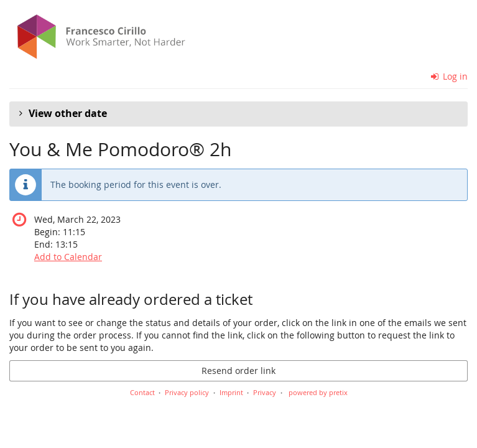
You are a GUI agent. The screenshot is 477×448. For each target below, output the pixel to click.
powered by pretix (318, 392)
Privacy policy (187, 392)
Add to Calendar (68, 257)
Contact (142, 392)
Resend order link (238, 371)
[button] (238, 114)
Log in (450, 76)
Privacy (265, 392)
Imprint (231, 392)
